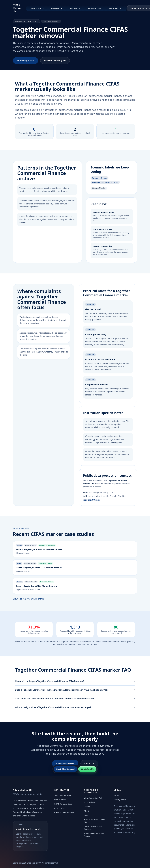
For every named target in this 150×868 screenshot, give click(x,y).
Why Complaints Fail (93, 798)
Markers (57, 8)
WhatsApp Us (87, 769)
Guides (87, 807)
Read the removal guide (55, 60)
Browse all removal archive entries (29, 599)
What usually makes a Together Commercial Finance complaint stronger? (75, 707)
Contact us (89, 763)
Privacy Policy (120, 800)
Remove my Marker (26, 60)
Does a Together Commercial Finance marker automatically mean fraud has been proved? (75, 690)
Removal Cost (94, 8)
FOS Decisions (90, 802)
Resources (115, 8)
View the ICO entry (92, 500)
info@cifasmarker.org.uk (28, 829)
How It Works (37, 8)
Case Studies (60, 808)
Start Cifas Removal (63, 795)
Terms (117, 795)
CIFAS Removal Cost (63, 804)
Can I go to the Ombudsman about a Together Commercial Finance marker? (75, 699)
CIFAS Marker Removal (64, 812)
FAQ (86, 815)
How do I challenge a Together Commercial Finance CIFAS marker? (75, 681)
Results (75, 8)
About (87, 811)
